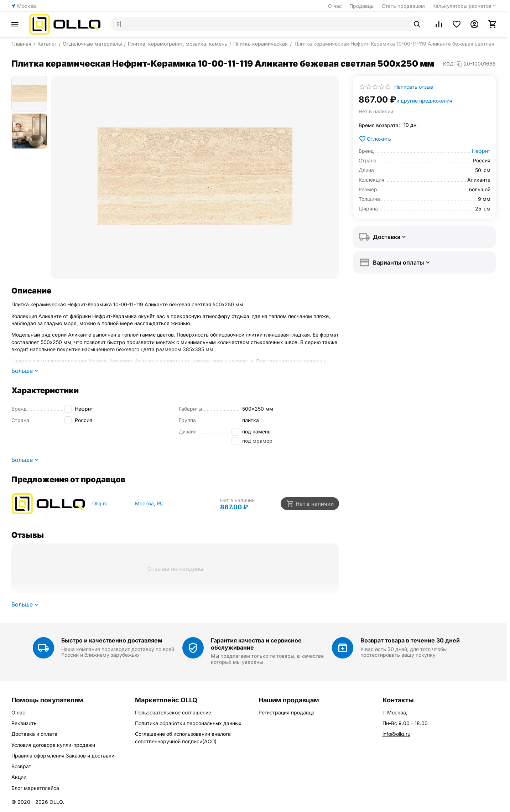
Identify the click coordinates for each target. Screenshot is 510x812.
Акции (19, 777)
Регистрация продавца (287, 712)
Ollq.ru (100, 503)
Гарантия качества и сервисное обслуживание (256, 644)
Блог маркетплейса (35, 788)
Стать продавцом (403, 6)
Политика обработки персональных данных (188, 723)
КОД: (449, 64)
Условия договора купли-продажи (53, 745)
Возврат (21, 766)
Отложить (375, 139)
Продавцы (362, 6)
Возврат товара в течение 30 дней (410, 640)
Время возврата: (379, 125)
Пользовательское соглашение (173, 712)
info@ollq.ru (396, 734)
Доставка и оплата (34, 734)
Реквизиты (24, 723)
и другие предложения (424, 101)
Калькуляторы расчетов (462, 6)
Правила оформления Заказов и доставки (63, 756)
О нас (335, 6)
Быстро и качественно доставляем (112, 640)
